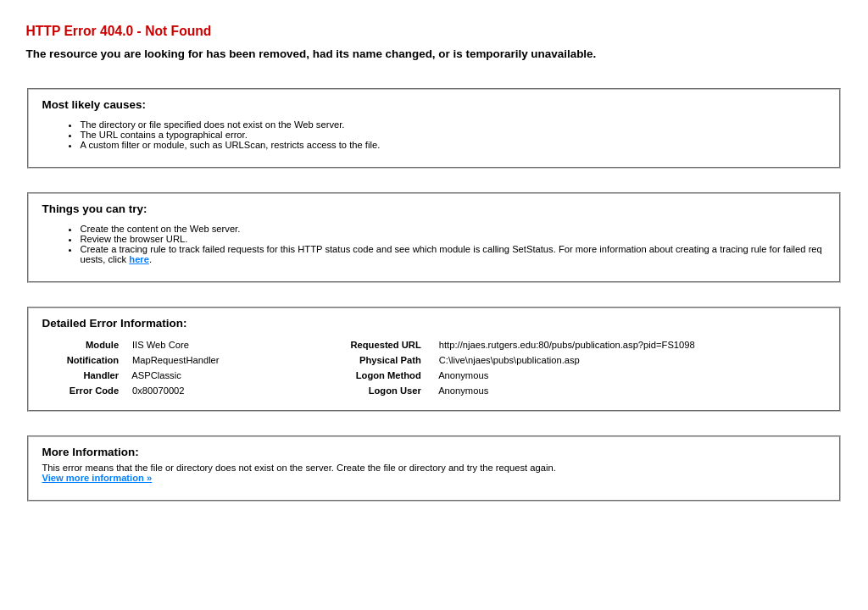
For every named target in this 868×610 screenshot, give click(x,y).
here (139, 259)
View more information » (97, 478)
